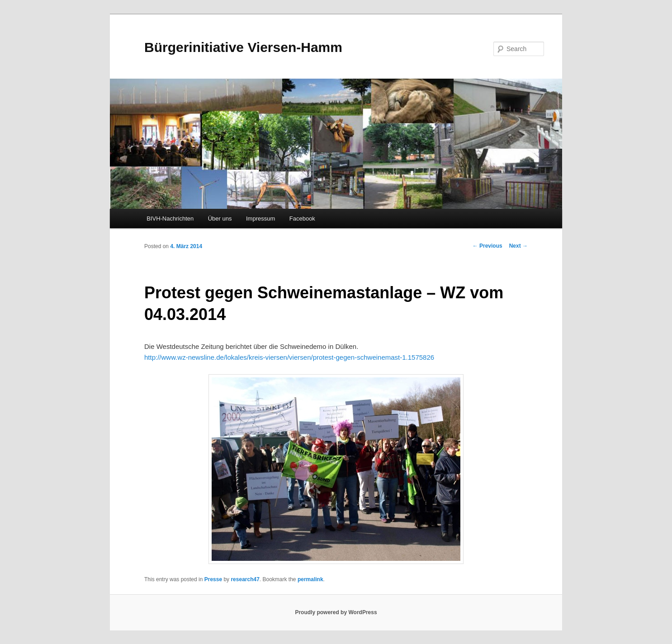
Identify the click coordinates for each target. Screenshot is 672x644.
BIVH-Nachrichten (170, 219)
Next (518, 246)
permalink (310, 579)
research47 (245, 579)
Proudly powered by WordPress (336, 612)
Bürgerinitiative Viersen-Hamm (243, 47)
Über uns (220, 219)
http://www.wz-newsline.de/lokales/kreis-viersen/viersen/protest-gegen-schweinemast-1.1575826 (289, 357)
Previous (487, 246)
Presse (213, 579)
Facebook (302, 219)
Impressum (260, 219)
